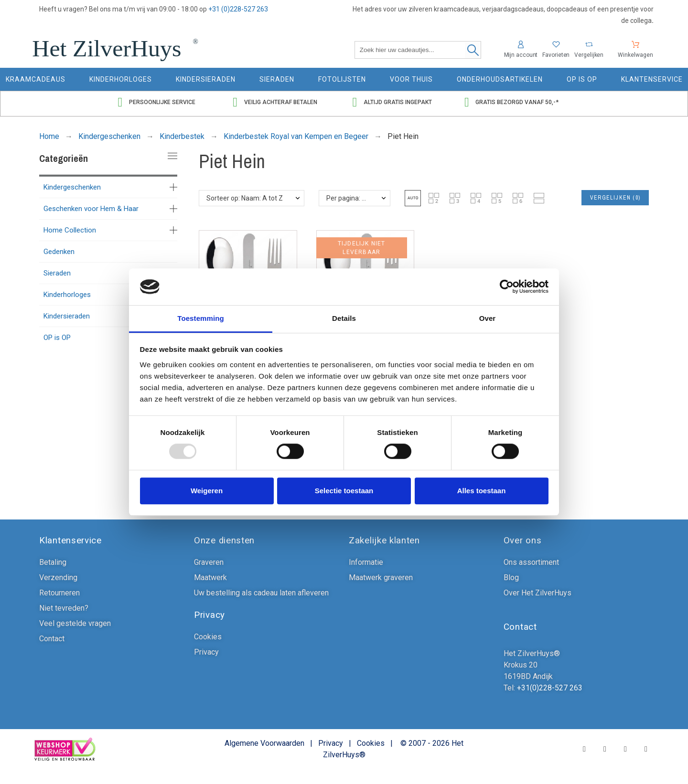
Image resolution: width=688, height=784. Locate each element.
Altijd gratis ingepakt (398, 102)
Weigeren (207, 491)
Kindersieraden (67, 316)
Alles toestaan (482, 491)
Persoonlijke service (162, 102)
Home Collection (70, 230)
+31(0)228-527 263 (549, 688)
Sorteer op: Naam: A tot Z (245, 198)
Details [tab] (344, 318)
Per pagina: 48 (348, 198)
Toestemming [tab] (201, 318)
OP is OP (57, 338)
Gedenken (59, 252)
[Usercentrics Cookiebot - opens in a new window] (507, 287)
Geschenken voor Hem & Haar (91, 209)
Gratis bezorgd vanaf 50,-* (517, 102)
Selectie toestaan (344, 491)
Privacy (331, 743)
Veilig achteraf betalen (281, 102)
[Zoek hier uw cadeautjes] (418, 50)
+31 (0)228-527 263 (238, 9)
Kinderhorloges (67, 295)
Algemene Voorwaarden (264, 743)
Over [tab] (488, 318)
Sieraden (57, 273)
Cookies (371, 743)
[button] (413, 198)
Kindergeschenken (72, 187)
